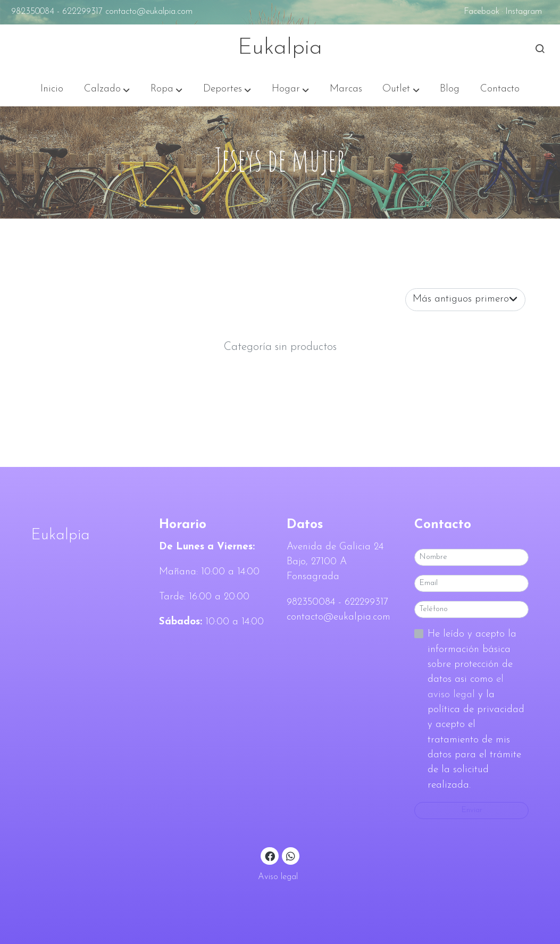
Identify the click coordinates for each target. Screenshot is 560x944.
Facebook (482, 12)
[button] (107, 89)
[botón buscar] (540, 48)
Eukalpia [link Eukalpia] (280, 48)
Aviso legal (278, 877)
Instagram (524, 12)
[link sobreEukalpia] (89, 536)
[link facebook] (270, 855)
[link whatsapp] (291, 855)
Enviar (472, 810)
